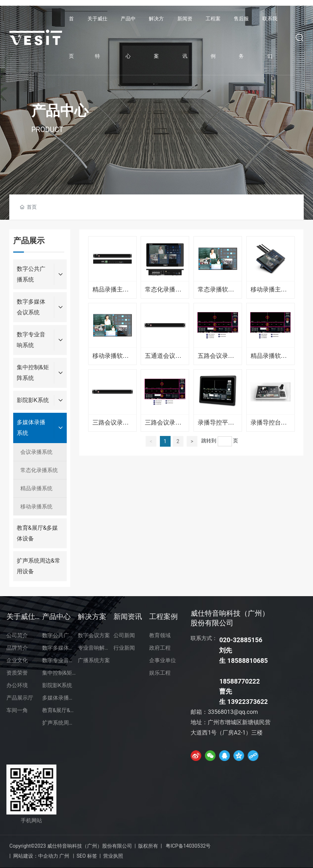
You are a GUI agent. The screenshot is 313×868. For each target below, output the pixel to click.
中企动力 (48, 856)
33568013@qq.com (233, 712)
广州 (64, 856)
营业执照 (113, 856)
